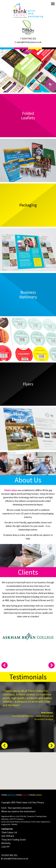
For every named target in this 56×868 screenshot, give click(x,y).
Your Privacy (38, 802)
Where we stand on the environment (18, 811)
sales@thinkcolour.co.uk (29, 42)
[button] (28, 772)
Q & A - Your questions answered (16, 808)
